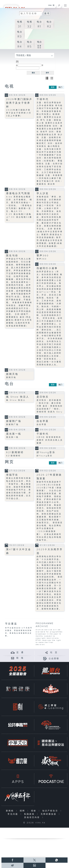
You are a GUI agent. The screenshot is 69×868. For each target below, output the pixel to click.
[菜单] (65, 5)
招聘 (23, 811)
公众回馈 (54, 659)
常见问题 (13, 814)
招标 (34, 811)
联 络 (20, 658)
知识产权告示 (51, 811)
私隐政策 (30, 814)
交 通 (20, 652)
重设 (33, 73)
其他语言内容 (33, 817)
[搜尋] (59, 5)
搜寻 (47, 73)
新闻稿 (10, 811)
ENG (50, 5)
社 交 (54, 652)
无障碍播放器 (49, 814)
